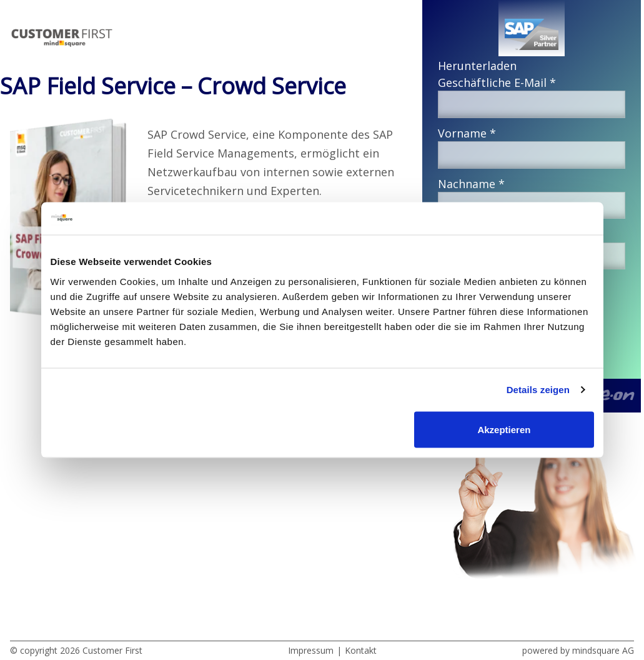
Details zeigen (538, 390)
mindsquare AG (603, 650)
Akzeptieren (504, 429)
